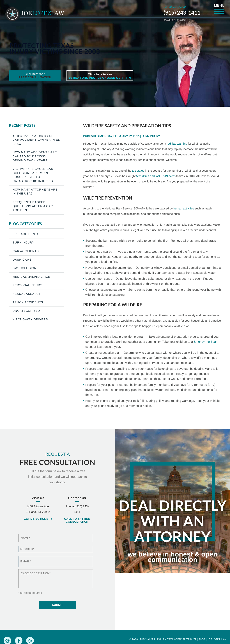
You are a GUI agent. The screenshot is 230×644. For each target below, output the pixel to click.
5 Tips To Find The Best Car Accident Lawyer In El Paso (36, 140)
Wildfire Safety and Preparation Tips (127, 126)
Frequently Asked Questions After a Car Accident (33, 206)
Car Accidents (26, 251)
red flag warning (177, 144)
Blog (202, 639)
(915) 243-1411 (182, 12)
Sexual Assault (27, 294)
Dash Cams (22, 260)
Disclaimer (148, 639)
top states (138, 171)
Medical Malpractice (31, 277)
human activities (184, 208)
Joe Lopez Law (217, 639)
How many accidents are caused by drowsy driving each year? (35, 156)
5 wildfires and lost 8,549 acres (156, 176)
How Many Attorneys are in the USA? (35, 192)
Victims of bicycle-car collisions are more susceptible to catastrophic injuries (33, 175)
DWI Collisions (26, 268)
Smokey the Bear (205, 342)
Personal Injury (27, 285)
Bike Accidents (26, 234)
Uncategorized (26, 311)
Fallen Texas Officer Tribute (177, 639)
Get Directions (36, 519)
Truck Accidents (28, 302)
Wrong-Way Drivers (30, 319)
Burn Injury (151, 136)
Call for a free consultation (77, 520)
